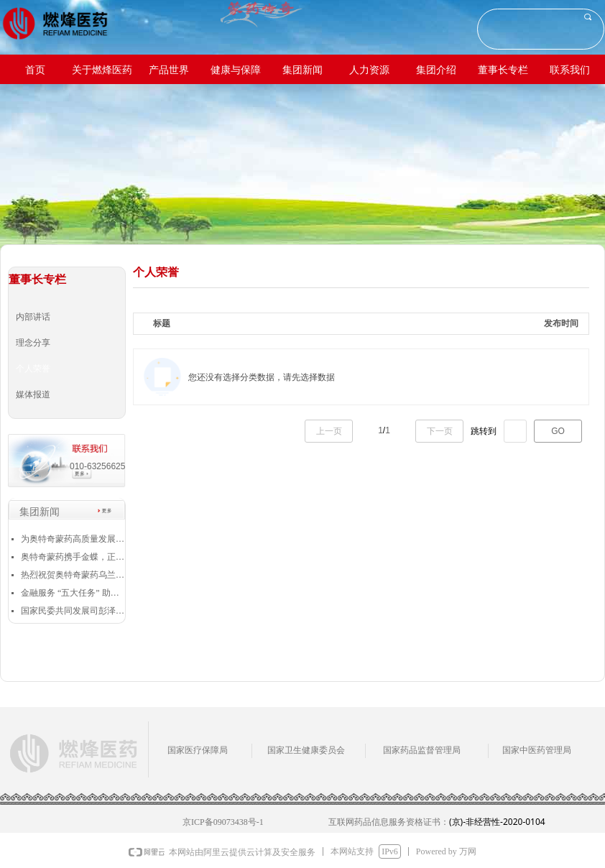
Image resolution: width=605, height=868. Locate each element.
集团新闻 (302, 70)
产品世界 (169, 70)
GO (558, 431)
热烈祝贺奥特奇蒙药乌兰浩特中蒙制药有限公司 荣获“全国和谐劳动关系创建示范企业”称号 (73, 575)
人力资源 (369, 70)
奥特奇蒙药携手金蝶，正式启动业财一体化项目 (73, 557)
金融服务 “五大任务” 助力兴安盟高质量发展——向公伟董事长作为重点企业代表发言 (73, 593)
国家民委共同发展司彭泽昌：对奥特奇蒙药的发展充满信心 (73, 611)
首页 (35, 70)
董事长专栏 (503, 70)
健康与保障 (236, 70)
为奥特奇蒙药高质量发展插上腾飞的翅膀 (73, 539)
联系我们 (570, 70)
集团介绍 (436, 70)
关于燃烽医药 (102, 70)
